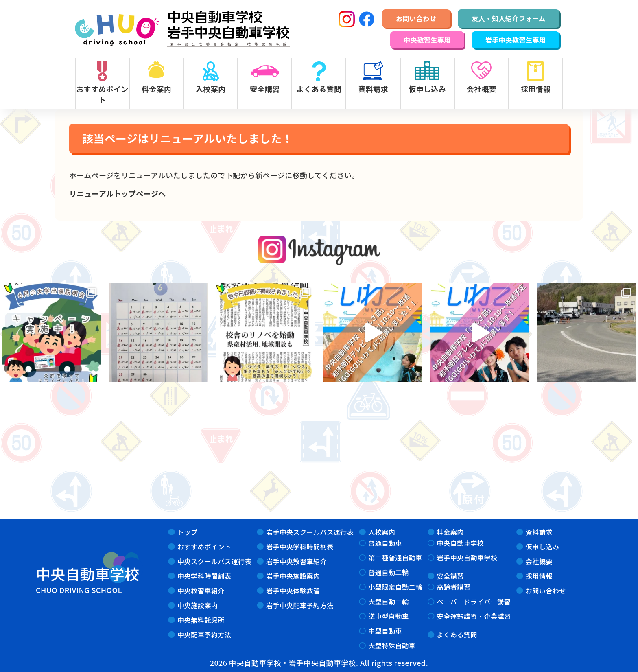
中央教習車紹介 (201, 591)
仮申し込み (543, 547)
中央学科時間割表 (204, 576)
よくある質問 (457, 635)
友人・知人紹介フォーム (509, 18)
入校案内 (382, 532)
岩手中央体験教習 (293, 591)
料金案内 (450, 532)
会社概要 (539, 561)
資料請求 (539, 532)
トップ (188, 532)
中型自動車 (385, 631)
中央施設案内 (198, 605)
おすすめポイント (204, 547)
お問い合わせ (416, 18)
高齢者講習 (454, 587)
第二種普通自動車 (395, 558)
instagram (319, 251)
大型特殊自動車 (392, 646)
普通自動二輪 (388, 572)
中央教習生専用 (427, 40)
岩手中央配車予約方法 (300, 605)
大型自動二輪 (388, 602)
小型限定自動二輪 (395, 587)
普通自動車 (385, 543)
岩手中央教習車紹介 (296, 561)
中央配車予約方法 (204, 635)
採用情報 (539, 576)
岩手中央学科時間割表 (300, 547)
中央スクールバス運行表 (214, 561)
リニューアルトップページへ (117, 193)
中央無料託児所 (201, 620)
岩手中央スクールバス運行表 (310, 532)
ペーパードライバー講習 (474, 602)
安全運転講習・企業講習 (474, 616)
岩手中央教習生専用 (516, 40)
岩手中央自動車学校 (467, 558)
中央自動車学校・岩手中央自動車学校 (182, 29)
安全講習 (450, 576)
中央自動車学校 (461, 543)
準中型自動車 (388, 616)
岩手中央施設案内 (293, 576)
